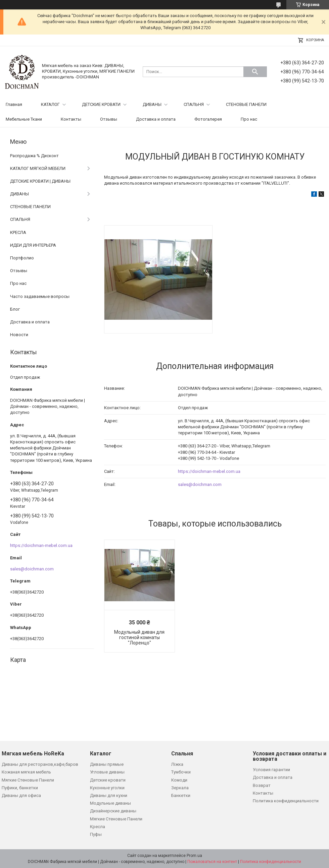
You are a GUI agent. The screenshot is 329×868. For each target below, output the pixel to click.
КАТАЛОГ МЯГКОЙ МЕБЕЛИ (38, 168)
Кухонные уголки (107, 788)
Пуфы (96, 834)
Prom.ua (194, 856)
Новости (19, 335)
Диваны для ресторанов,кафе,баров (40, 764)
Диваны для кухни (109, 795)
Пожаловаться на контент (212, 862)
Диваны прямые (107, 764)
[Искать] (255, 72)
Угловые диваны (107, 772)
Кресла (98, 827)
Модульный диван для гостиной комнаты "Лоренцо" (139, 637)
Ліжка (177, 764)
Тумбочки (181, 772)
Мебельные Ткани (24, 119)
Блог (15, 309)
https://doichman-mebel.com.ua (209, 471)
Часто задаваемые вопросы (40, 296)
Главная (14, 104)
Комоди (179, 780)
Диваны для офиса (21, 795)
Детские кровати (108, 780)
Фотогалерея (208, 119)
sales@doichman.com (200, 484)
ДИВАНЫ (152, 104)
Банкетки (181, 795)
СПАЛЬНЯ (194, 104)
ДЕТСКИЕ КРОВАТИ (101, 104)
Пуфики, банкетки (20, 788)
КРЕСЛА (18, 232)
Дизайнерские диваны (113, 811)
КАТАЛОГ (50, 104)
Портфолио (22, 258)
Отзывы (109, 119)
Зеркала (180, 788)
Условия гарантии (271, 770)
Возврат (262, 785)
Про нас (249, 119)
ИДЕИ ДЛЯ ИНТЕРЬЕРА (33, 245)
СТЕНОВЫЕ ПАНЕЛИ (246, 104)
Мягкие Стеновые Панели (28, 780)
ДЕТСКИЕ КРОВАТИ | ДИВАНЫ (40, 181)
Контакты (71, 119)
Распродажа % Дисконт (34, 156)
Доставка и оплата (156, 119)
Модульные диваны (110, 803)
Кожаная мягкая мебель (26, 772)
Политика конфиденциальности (286, 801)
